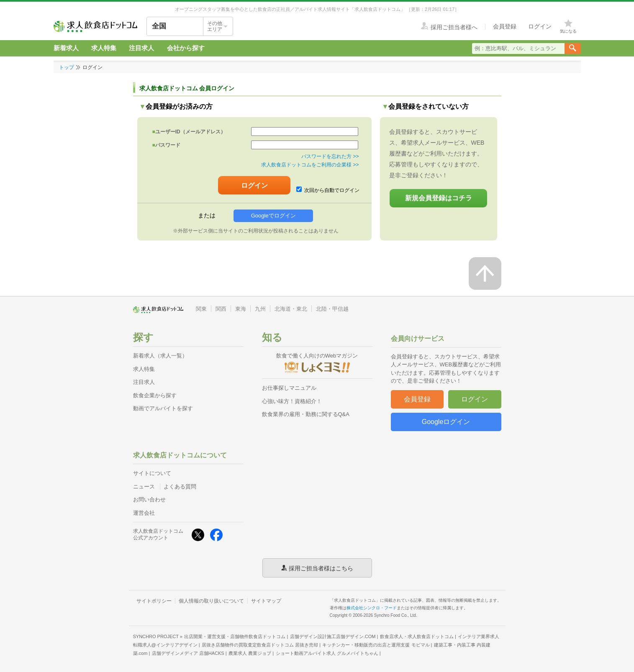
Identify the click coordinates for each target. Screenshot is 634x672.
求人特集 (104, 48)
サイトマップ (266, 601)
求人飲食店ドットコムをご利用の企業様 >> (310, 165)
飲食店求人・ (417, 636)
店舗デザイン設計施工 (333, 636)
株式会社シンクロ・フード (372, 608)
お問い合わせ (149, 500)
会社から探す (186, 48)
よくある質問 (180, 487)
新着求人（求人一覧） (160, 356)
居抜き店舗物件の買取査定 (260, 645)
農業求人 (250, 653)
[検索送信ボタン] (573, 49)
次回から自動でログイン (328, 190)
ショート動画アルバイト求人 (327, 653)
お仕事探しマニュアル (289, 388)
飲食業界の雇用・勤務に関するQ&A (306, 414)
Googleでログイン (273, 216)
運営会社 (144, 513)
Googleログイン (446, 422)
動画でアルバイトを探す (163, 408)
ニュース (144, 487)
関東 (201, 309)
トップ (67, 67)
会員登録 (417, 399)
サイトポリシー (154, 601)
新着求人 (66, 48)
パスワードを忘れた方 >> (330, 156)
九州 (260, 309)
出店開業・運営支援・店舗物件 (235, 636)
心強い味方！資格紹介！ (292, 401)
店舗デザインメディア (188, 653)
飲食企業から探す (155, 395)
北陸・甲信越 (332, 309)
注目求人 (141, 48)
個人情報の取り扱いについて (211, 601)
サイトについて (152, 473)
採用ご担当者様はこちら (321, 568)
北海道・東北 (291, 309)
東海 (241, 309)
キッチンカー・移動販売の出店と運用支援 (376, 645)
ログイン (475, 399)
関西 (221, 309)
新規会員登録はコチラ (439, 198)
